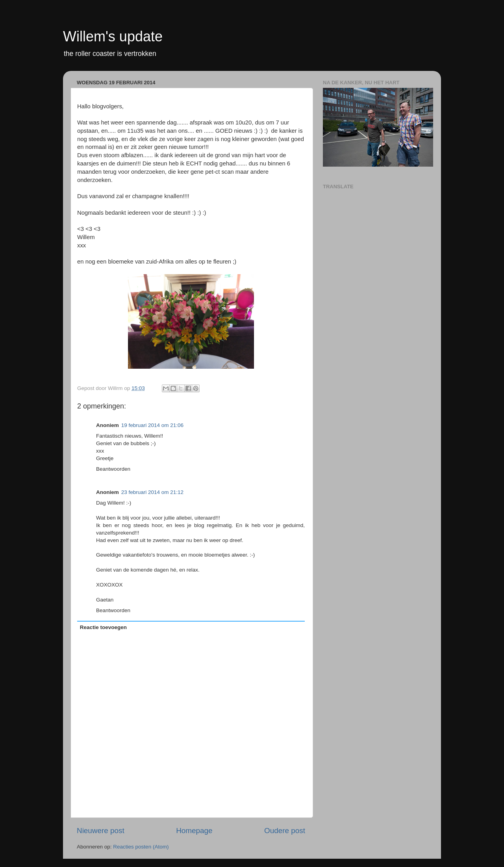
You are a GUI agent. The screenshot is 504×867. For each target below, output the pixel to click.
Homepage (194, 831)
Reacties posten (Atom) (141, 847)
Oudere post (285, 831)
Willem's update (113, 36)
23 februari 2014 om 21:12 (152, 492)
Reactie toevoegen (103, 627)
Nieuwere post (101, 831)
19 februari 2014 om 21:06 (152, 425)
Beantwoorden (113, 469)
